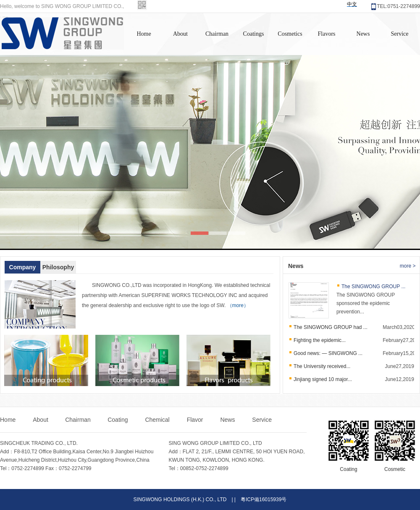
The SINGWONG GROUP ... (373, 287)
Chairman (217, 34)
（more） (238, 305)
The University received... (322, 366)
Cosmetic (395, 469)
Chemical (158, 420)
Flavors (327, 34)
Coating (118, 420)
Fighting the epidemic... (320, 340)
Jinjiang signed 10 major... (323, 379)
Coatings (254, 34)
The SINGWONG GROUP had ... (331, 327)
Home (144, 34)
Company (23, 267)
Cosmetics (290, 34)
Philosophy (58, 267)
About (180, 34)
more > (408, 266)
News (363, 34)
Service (400, 34)
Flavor (196, 420)
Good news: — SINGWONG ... (328, 353)
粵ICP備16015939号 (264, 499)
